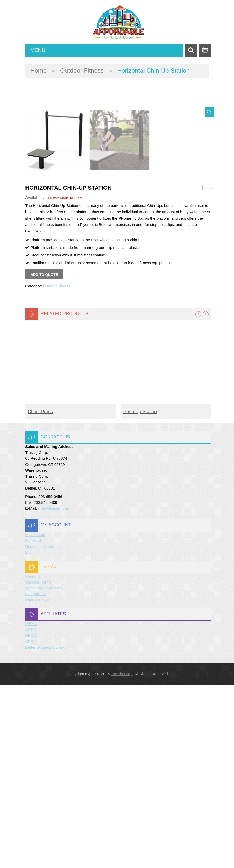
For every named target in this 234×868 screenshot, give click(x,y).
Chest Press (40, 595)
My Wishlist (35, 724)
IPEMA (31, 807)
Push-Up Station (205, 371)
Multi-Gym (211, 371)
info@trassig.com (54, 692)
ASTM (31, 813)
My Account (35, 718)
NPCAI (31, 819)
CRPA (30, 825)
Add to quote (44, 458)
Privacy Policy (37, 783)
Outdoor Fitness (82, 70)
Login (30, 736)
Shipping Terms (38, 765)
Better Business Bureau (45, 831)
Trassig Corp (121, 857)
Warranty (33, 760)
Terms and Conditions (44, 771)
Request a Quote (40, 730)
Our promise (36, 777)
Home (38, 70)
